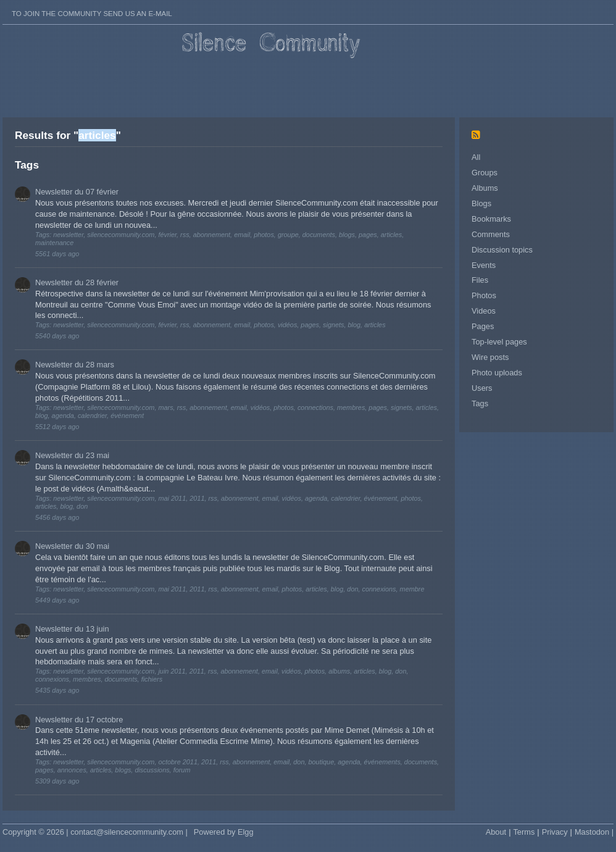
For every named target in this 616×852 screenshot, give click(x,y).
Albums (485, 188)
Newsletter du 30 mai (72, 546)
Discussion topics (502, 250)
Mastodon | (594, 832)
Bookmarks (491, 219)
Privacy (555, 832)
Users (482, 388)
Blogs (481, 203)
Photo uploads (497, 373)
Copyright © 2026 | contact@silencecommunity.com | (95, 832)
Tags (480, 403)
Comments (491, 234)
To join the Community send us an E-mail (92, 14)
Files (480, 280)
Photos (484, 295)
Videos (484, 311)
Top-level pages (499, 342)
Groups (485, 173)
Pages (483, 326)
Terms (524, 832)
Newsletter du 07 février (77, 192)
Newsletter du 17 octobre (79, 720)
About (496, 832)
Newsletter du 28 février (77, 282)
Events (484, 265)
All (476, 157)
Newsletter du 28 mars (75, 365)
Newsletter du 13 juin (72, 629)
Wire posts (490, 357)
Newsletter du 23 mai (72, 455)
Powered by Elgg (224, 832)
